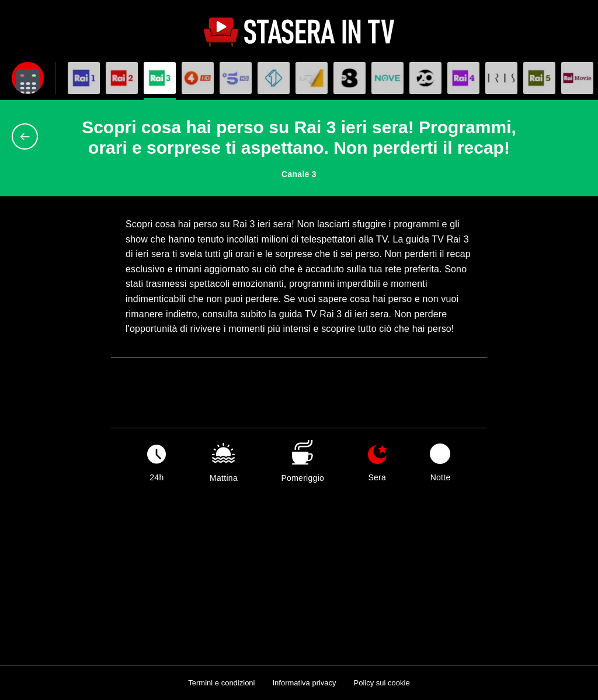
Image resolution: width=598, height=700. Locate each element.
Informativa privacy (304, 683)
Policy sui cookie (382, 683)
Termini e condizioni (221, 683)
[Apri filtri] (28, 78)
